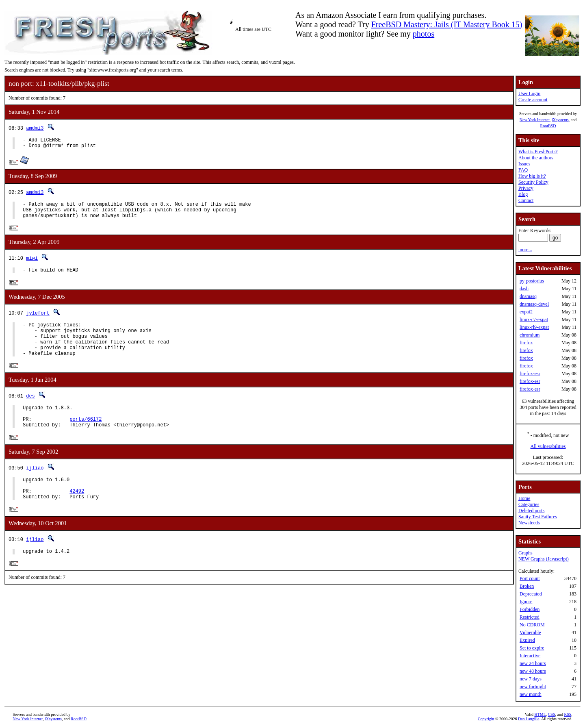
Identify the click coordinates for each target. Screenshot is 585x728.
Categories (529, 504)
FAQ (523, 170)
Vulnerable (530, 632)
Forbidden (530, 609)
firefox (526, 343)
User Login (529, 93)
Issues (524, 164)
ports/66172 (86, 438)
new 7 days (531, 679)
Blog (523, 194)
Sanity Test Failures (538, 517)
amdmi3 (35, 128)
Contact (526, 200)
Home (524, 498)
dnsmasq (528, 296)
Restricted (530, 617)
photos (424, 34)
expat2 (526, 312)
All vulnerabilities (548, 446)
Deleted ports (531, 511)
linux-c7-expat (534, 319)
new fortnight (533, 687)
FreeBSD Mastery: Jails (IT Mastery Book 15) (447, 24)
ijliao (35, 488)
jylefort (38, 321)
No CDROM (532, 625)
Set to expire (532, 648)
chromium (530, 335)
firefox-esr (530, 374)
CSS (552, 714)
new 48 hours (533, 671)
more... (525, 250)
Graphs (525, 553)
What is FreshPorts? (538, 152)
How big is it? (532, 176)
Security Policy (533, 182)
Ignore (526, 602)
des (30, 411)
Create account (533, 100)
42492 (77, 515)
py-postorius (532, 281)
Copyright (486, 719)
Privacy (526, 188)
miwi (32, 264)
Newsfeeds (529, 523)
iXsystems (560, 120)
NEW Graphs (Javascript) (544, 559)
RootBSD (548, 126)
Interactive (530, 656)
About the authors (536, 158)
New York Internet (535, 120)
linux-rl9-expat (534, 327)
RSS (568, 714)
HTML (540, 714)
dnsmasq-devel (534, 304)
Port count (530, 578)
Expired (527, 640)
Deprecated (531, 594)
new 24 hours (533, 663)
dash (524, 289)
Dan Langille (529, 719)
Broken (527, 586)
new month (531, 694)
